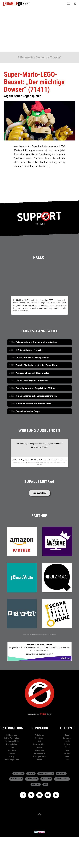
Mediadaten (16, 779)
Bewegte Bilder (39, 744)
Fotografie (39, 750)
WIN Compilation (12, 759)
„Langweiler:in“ (56, 444)
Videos (39, 759)
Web (67, 759)
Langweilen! (40, 493)
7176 (43, 714)
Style (67, 750)
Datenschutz (62, 779)
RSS (46, 784)
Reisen (67, 744)
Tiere (67, 756)
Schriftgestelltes (39, 756)
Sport (67, 747)
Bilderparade (12, 735)
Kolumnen (67, 738)
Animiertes (39, 735)
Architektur (39, 738)
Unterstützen (46, 774)
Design (39, 747)
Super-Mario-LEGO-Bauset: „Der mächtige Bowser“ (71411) (34, 82)
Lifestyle (67, 728)
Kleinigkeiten (12, 744)
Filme (12, 747)
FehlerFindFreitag (12, 738)
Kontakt (61, 774)
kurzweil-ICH (39, 753)
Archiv (31, 774)
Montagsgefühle (12, 741)
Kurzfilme (12, 750)
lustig (12, 756)
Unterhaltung (12, 728)
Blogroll (19, 774)
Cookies (36, 784)
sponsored (32, 779)
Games (12, 753)
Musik (67, 741)
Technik (67, 753)
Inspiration (39, 728)
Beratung (47, 779)
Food (67, 735)
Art (39, 741)
